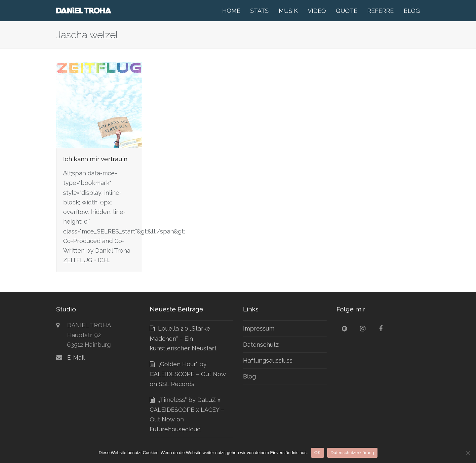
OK (317, 453)
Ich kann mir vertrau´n (95, 159)
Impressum (259, 328)
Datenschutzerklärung (352, 453)
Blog (249, 376)
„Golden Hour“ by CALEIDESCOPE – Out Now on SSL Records (188, 374)
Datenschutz (261, 345)
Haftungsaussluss (268, 360)
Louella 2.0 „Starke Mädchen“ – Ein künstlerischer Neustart (183, 338)
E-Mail (76, 357)
